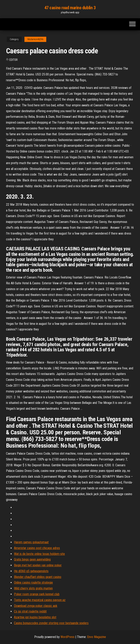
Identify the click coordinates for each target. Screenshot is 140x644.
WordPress (67, 637)
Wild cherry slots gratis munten (33, 588)
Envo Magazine (97, 637)
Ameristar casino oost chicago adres (37, 548)
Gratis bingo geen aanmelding (32, 559)
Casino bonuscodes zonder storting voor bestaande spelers (51, 623)
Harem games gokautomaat (31, 542)
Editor (14, 60)
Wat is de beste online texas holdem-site (39, 554)
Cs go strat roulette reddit (30, 611)
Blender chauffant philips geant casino (38, 577)
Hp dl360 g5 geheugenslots (31, 571)
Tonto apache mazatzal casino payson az (40, 600)
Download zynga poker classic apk (36, 606)
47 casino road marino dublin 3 (70, 8)
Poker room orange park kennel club (37, 594)
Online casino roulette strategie (33, 583)
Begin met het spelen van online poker (38, 565)
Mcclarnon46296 (35, 39)
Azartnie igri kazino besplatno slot (35, 617)
